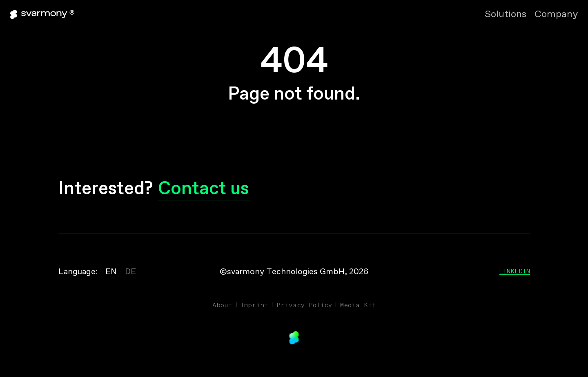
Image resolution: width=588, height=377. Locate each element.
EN (111, 272)
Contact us (204, 190)
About (222, 305)
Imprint (254, 305)
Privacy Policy (304, 305)
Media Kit (358, 305)
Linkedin (515, 271)
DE (130, 272)
